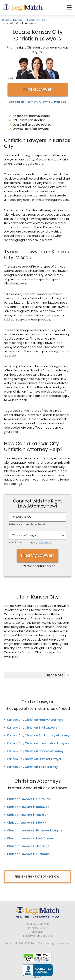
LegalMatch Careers (38, 936)
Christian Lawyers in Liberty (26, 823)
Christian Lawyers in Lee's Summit (31, 838)
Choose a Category (25, 535)
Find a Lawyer (37, 89)
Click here (45, 542)
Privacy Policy (38, 928)
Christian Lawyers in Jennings (28, 846)
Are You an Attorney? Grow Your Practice (38, 102)
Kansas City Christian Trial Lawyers (32, 728)
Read (55, 675)
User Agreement (37, 924)
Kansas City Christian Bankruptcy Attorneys (39, 735)
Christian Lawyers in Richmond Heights (35, 830)
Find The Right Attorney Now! (37, 877)
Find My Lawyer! (38, 555)
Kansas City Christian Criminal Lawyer (34, 759)
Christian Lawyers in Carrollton (29, 799)
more (59, 675)
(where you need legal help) (27, 524)
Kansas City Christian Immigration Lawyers (38, 743)
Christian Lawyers (12, 20)
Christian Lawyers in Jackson (28, 815)
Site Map (38, 932)
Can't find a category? (30, 542)
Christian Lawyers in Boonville (28, 807)
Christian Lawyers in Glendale (28, 854)
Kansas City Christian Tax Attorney (32, 767)
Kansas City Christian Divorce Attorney (35, 751)
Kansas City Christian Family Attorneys (35, 720)
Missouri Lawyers (35, 20)
